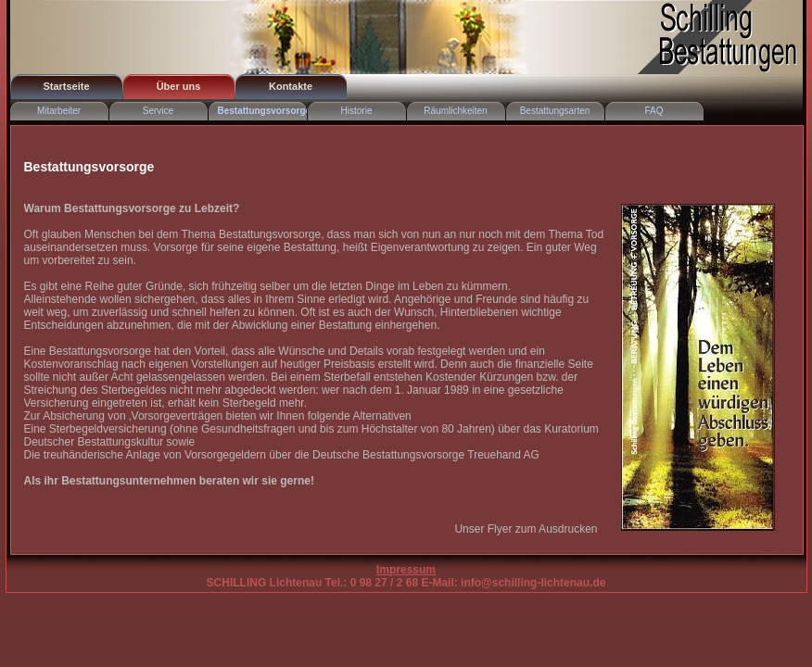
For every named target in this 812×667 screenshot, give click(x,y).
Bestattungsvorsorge (262, 111)
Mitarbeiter (59, 111)
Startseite (66, 86)
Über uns (179, 86)
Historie (357, 111)
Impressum (406, 570)
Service (158, 111)
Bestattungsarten (555, 111)
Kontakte (291, 86)
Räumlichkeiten (455, 111)
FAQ (653, 111)
